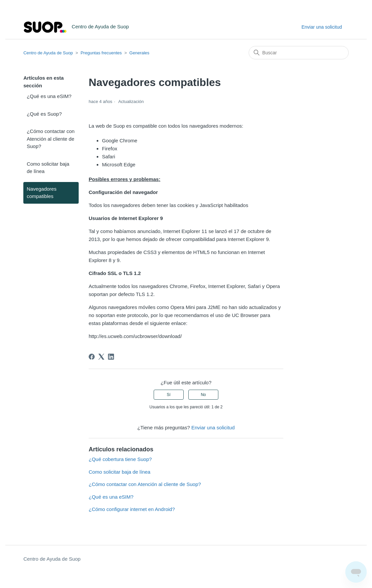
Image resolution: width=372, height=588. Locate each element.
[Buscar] (299, 53)
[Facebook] (92, 357)
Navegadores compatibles (41, 193)
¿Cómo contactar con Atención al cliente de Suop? (50, 139)
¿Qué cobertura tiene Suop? (120, 459)
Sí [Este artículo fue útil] (168, 395)
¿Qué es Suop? (44, 114)
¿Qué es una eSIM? (49, 96)
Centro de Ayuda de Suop (48, 53)
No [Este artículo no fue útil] (203, 395)
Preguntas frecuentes (101, 53)
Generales (139, 53)
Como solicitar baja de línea (48, 168)
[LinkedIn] (111, 357)
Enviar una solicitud (321, 27)
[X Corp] (101, 357)
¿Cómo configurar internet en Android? (132, 509)
